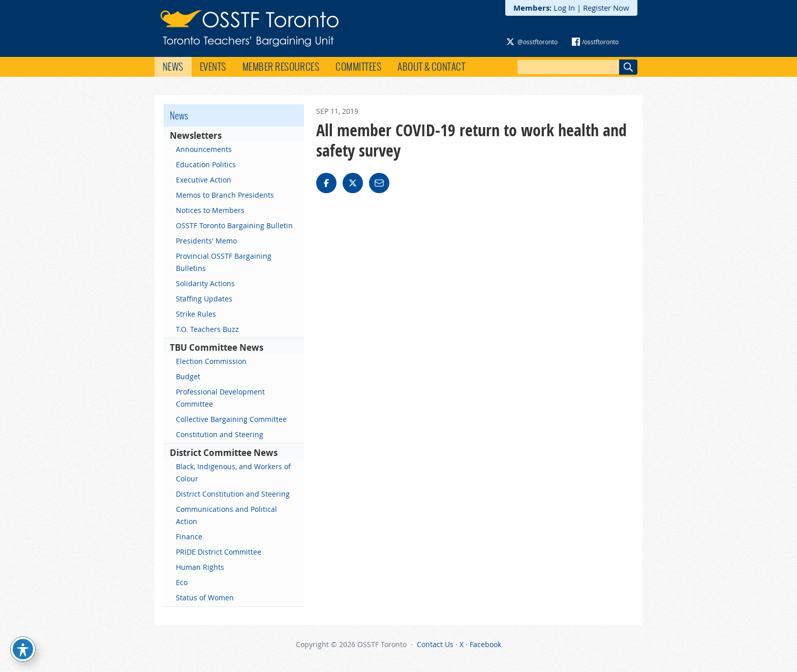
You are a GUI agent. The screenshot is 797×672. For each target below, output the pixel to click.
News (173, 67)
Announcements (204, 149)
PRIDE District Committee (219, 552)
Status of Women (205, 598)
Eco (182, 582)
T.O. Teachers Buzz (207, 329)
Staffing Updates (204, 299)
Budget (188, 376)
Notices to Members (210, 210)
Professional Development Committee (220, 398)
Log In (564, 8)
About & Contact (431, 67)
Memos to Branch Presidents (225, 195)
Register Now (606, 8)
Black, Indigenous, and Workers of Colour (233, 472)
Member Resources (281, 67)
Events (213, 67)
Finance (189, 537)
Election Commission (211, 361)
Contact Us (435, 644)
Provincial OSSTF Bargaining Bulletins (224, 262)
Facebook (485, 644)
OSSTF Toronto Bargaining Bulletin (234, 225)
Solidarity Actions (205, 283)
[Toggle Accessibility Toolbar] (23, 649)
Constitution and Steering (220, 434)
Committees (358, 67)
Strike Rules (196, 314)
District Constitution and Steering (233, 494)
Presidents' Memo (206, 241)
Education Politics (206, 164)
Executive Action (204, 180)
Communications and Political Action (226, 515)
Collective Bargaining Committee (231, 419)
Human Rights (200, 567)
